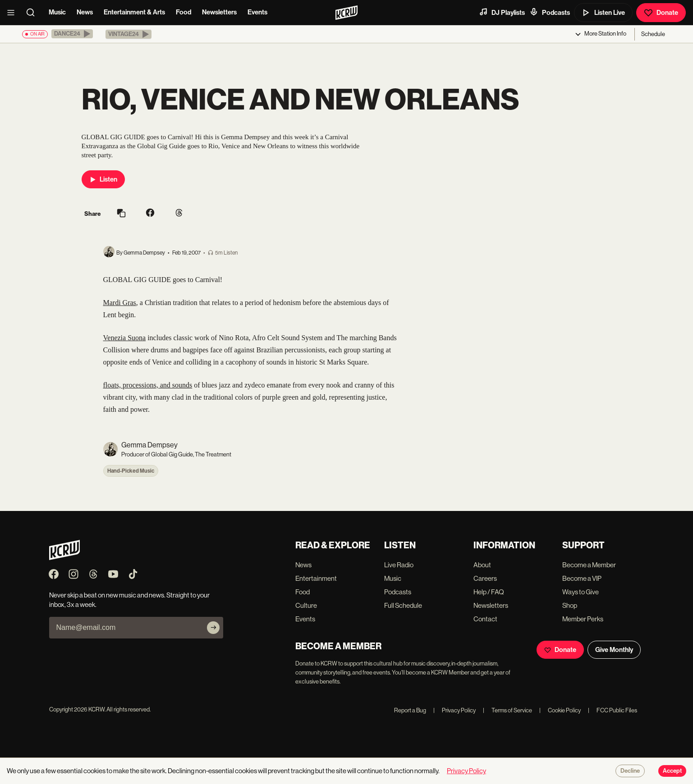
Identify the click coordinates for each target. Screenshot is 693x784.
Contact (485, 619)
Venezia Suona (125, 338)
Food (184, 12)
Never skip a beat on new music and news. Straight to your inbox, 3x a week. (129, 600)
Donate (661, 13)
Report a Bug (410, 710)
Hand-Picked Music (131, 471)
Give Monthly (614, 650)
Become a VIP (582, 578)
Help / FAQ (489, 592)
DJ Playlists (502, 12)
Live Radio (399, 565)
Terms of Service (507, 710)
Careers (485, 578)
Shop (570, 605)
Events (257, 12)
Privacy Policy (454, 710)
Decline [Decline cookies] (630, 771)
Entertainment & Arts (134, 12)
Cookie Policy (560, 710)
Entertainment (316, 578)
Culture (306, 605)
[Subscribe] (213, 628)
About (482, 565)
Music (57, 12)
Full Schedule (403, 605)
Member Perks (583, 619)
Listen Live (603, 13)
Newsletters (219, 12)
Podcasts (550, 12)
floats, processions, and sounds (148, 385)
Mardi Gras (120, 303)
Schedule (653, 34)
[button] (72, 34)
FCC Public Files (613, 710)
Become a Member (589, 565)
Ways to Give (581, 592)
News (85, 12)
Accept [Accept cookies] (672, 771)
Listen (103, 179)
